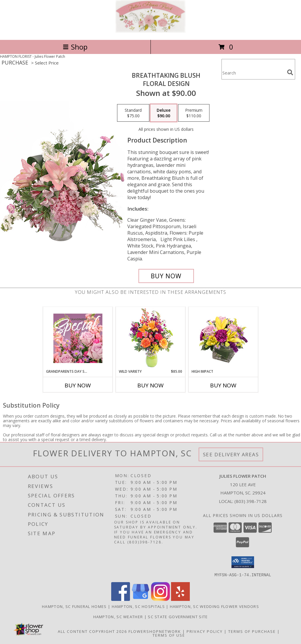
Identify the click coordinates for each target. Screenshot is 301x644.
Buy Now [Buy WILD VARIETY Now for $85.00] (150, 385)
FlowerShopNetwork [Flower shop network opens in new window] (155, 631)
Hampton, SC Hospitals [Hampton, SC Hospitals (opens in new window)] (138, 606)
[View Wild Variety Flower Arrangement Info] (151, 338)
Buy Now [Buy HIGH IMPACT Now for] (223, 385)
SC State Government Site (178, 616)
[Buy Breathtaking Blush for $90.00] (166, 276)
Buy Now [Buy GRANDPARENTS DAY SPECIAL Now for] (78, 385)
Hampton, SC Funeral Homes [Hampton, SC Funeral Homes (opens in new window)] (74, 606)
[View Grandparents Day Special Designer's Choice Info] (78, 338)
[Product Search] (253, 73)
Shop (75, 47)
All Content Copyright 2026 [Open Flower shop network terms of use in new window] (92, 631)
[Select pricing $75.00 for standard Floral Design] (133, 113)
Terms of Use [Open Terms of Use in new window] (169, 635)
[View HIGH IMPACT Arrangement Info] (223, 338)
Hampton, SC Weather (118, 616)
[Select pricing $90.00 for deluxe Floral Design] (164, 113)
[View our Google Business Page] (141, 599)
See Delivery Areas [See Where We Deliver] (231, 454)
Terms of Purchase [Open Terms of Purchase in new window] (252, 631)
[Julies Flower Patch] (150, 31)
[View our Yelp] (180, 599)
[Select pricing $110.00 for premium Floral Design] (194, 113)
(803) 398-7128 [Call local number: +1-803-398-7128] (251, 501)
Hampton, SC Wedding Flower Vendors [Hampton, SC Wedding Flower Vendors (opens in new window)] (214, 606)
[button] (243, 562)
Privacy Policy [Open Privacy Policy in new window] (205, 631)
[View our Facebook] (121, 599)
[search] (290, 72)
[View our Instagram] (160, 599)
